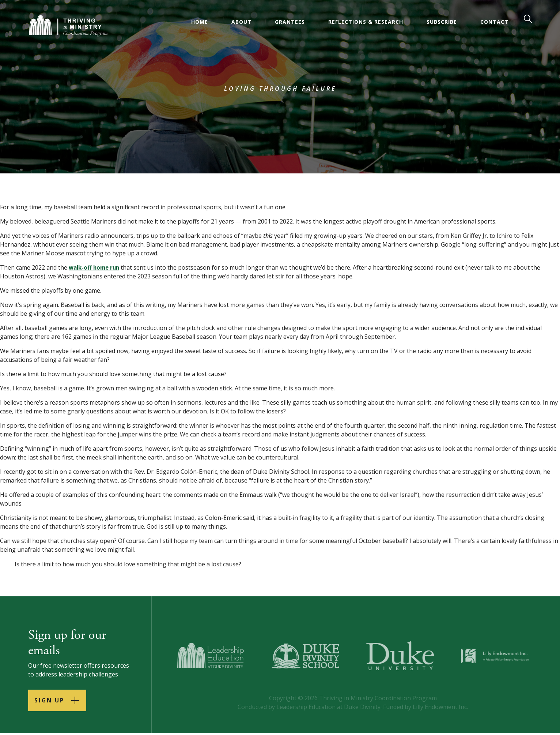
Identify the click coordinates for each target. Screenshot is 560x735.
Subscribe (442, 22)
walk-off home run (96, 267)
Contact (495, 22)
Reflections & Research (366, 22)
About (242, 22)
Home (200, 22)
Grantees (291, 22)
